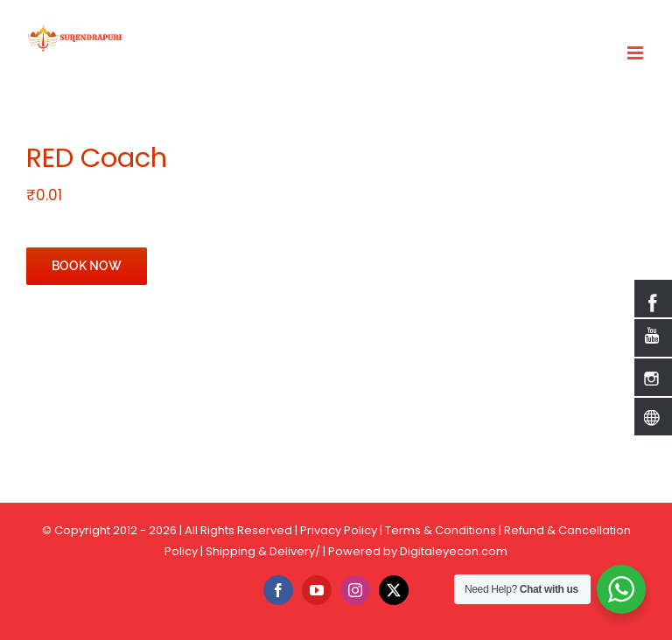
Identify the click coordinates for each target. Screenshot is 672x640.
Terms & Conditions (441, 530)
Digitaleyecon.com (454, 551)
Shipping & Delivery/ (263, 551)
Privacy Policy (339, 530)
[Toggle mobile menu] (637, 53)
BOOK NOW (87, 266)
